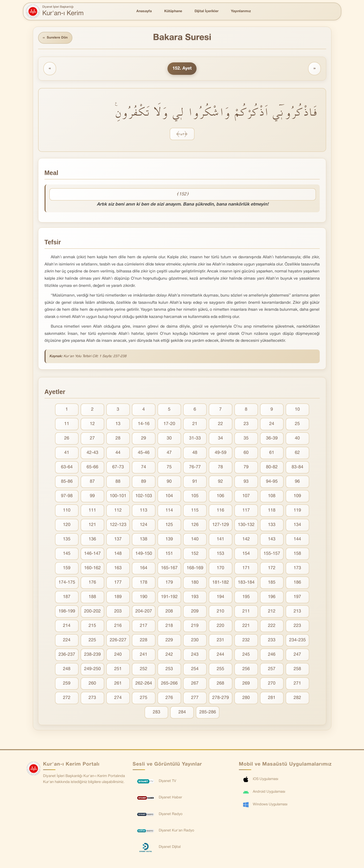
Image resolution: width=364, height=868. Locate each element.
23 (246, 425)
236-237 (67, 655)
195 (246, 598)
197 (297, 598)
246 (272, 655)
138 (144, 540)
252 (144, 670)
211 (246, 612)
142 (246, 540)
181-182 (221, 583)
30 (169, 439)
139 (169, 540)
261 (118, 684)
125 (169, 526)
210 (220, 612)
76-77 (195, 468)
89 (144, 482)
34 (220, 439)
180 (195, 583)
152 (195, 554)
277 (195, 699)
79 (246, 468)
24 (272, 425)
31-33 (195, 439)
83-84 (297, 468)
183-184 (246, 583)
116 (220, 511)
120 (67, 526)
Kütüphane (173, 11)
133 (272, 526)
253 (169, 670)
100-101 (118, 497)
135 (67, 540)
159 (67, 569)
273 (92, 699)
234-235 (297, 641)
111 (92, 511)
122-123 (118, 526)
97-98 (67, 497)
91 (195, 482)
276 (169, 699)
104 (169, 497)
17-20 (169, 425)
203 (118, 612)
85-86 (67, 482)
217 (144, 627)
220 (220, 627)
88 (118, 482)
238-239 (92, 655)
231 (220, 641)
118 (272, 511)
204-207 (144, 612)
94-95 (272, 482)
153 (220, 554)
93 (246, 482)
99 (92, 497)
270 (272, 684)
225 (92, 641)
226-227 (118, 641)
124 (144, 526)
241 (144, 655)
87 (92, 482)
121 (92, 526)
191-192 (169, 598)
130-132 (246, 526)
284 (182, 713)
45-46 (144, 454)
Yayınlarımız (241, 11)
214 (67, 627)
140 (195, 540)
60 (246, 454)
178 (144, 583)
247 (297, 655)
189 (118, 598)
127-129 (221, 526)
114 (169, 511)
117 (246, 511)
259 (67, 684)
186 (297, 583)
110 (67, 511)
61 (272, 454)
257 (272, 670)
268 (220, 684)
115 (195, 511)
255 (220, 670)
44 (118, 454)
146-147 (92, 554)
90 (169, 482)
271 (297, 684)
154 (246, 554)
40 (297, 439)
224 (67, 641)
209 (195, 612)
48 (195, 454)
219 (195, 627)
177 (118, 583)
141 (220, 540)
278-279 (221, 699)
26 (67, 439)
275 (144, 699)
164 (144, 569)
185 (272, 583)
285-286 (208, 713)
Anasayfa (144, 11)
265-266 (169, 684)
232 (246, 641)
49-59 (221, 454)
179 (169, 583)
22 (220, 425)
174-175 (67, 583)
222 (272, 627)
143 (272, 540)
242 (169, 655)
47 (169, 454)
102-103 (144, 497)
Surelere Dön (56, 38)
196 (272, 598)
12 (92, 425)
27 (92, 439)
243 (195, 655)
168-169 (195, 569)
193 (195, 598)
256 (246, 670)
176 (92, 583)
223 (297, 627)
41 (67, 454)
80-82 (272, 468)
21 (195, 425)
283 (156, 713)
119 (297, 511)
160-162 (92, 569)
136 (92, 540)
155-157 (272, 554)
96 (297, 482)
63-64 (67, 468)
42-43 (92, 454)
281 (272, 699)
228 (144, 641)
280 (246, 699)
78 (220, 468)
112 (118, 511)
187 (67, 598)
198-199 (67, 612)
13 (118, 425)
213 (297, 612)
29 (144, 439)
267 (195, 684)
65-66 (92, 468)
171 (246, 569)
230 (195, 641)
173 (297, 569)
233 (272, 641)
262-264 (144, 684)
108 (272, 497)
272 (67, 699)
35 (246, 439)
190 (144, 598)
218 (169, 627)
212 (272, 612)
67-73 (118, 468)
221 (246, 627)
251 (118, 670)
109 (297, 497)
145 (67, 554)
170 (220, 569)
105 (195, 497)
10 (297, 410)
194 (220, 598)
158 (297, 554)
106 (220, 497)
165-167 (169, 569)
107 (246, 497)
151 (169, 554)
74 (144, 468)
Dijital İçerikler (207, 11)
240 (118, 655)
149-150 (144, 554)
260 (92, 684)
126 (195, 526)
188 (92, 598)
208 (169, 612)
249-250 (92, 670)
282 (297, 699)
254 (195, 670)
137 (118, 540)
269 (246, 684)
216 (118, 627)
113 (144, 511)
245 (246, 655)
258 (297, 670)
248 (67, 670)
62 (297, 454)
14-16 (144, 425)
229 (169, 641)
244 (220, 655)
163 (118, 569)
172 (272, 569)
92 (220, 482)
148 (118, 554)
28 (118, 439)
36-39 (272, 439)
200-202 (92, 612)
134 (297, 526)
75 (169, 468)
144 (297, 540)
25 (297, 425)
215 (92, 627)
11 (67, 425)
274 (118, 699)
